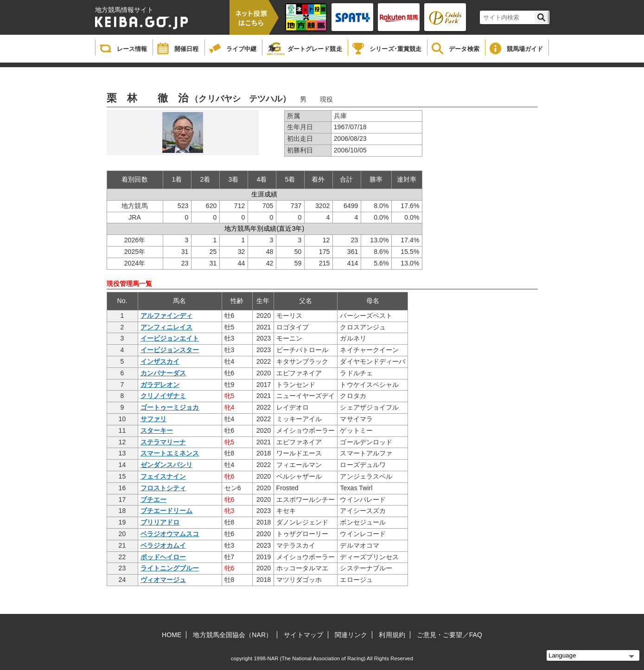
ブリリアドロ (160, 522)
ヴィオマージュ (163, 580)
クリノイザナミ (163, 396)
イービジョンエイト (170, 338)
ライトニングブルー (170, 568)
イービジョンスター (170, 350)
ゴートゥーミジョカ (170, 407)
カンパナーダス (163, 373)
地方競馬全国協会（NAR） (233, 635)
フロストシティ (163, 488)
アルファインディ (167, 316)
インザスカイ (160, 361)
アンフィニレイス (167, 327)
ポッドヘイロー (163, 557)
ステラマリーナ (163, 442)
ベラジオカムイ (163, 545)
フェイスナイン (163, 476)
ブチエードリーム (167, 511)
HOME (172, 635)
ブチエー (153, 499)
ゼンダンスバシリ (167, 465)
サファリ (153, 419)
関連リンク (351, 635)
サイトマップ (303, 635)
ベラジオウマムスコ (170, 534)
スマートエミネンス (170, 453)
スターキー (157, 430)
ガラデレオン (160, 385)
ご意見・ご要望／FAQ (450, 635)
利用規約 (392, 635)
